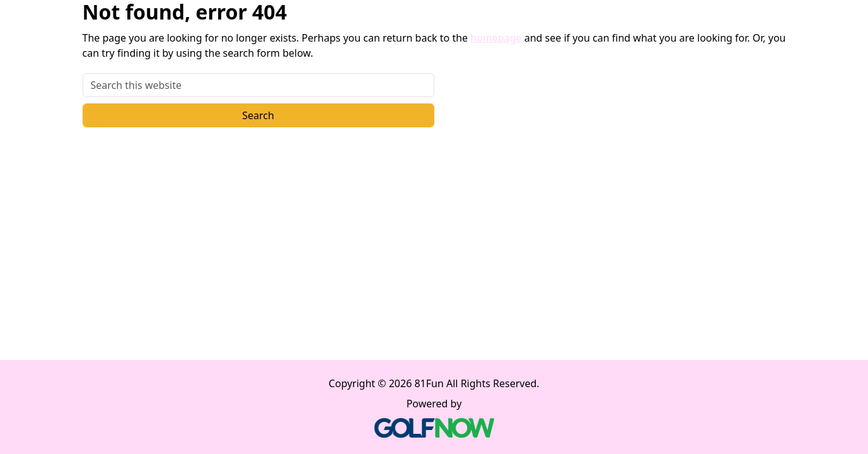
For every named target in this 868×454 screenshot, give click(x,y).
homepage (496, 38)
